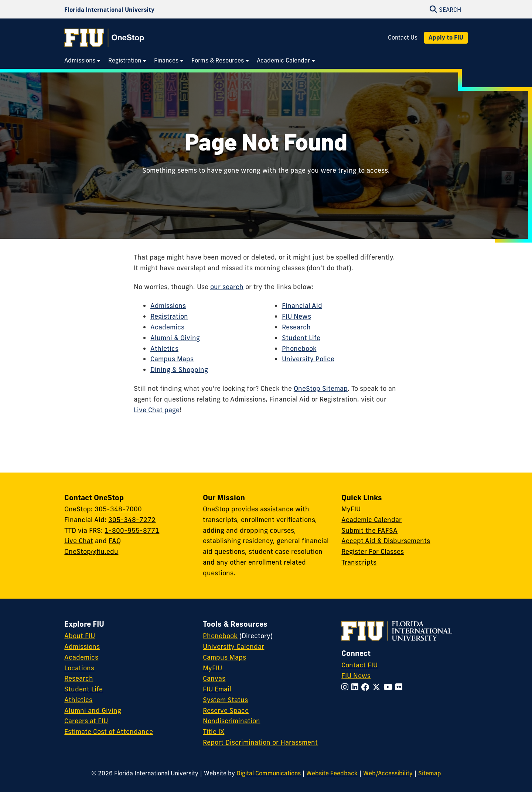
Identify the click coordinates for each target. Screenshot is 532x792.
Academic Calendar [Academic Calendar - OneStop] (371, 520)
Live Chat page (157, 410)
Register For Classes (373, 551)
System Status (225, 700)
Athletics (164, 348)
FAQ (115, 541)
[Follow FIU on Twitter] (378, 687)
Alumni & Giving (175, 338)
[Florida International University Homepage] (109, 9)
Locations (79, 668)
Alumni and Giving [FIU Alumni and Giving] (93, 710)
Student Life (301, 338)
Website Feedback (332, 773)
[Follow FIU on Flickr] (400, 687)
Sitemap (430, 773)
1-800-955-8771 (132, 530)
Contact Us (403, 38)
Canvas (214, 678)
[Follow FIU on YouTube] (389, 687)
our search (227, 287)
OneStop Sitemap (321, 388)
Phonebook (299, 348)
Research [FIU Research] (79, 678)
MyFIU (351, 509)
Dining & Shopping (179, 370)
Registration (169, 316)
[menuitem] (83, 61)
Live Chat (79, 541)
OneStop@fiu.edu (91, 551)
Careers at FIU (86, 721)
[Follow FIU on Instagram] (346, 687)
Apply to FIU (446, 37)
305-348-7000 (118, 509)
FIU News (296, 316)
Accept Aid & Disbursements (386, 541)
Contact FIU (359, 665)
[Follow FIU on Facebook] (367, 687)
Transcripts (359, 562)
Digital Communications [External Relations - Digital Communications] (269, 773)
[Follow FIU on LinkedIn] (356, 687)
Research (296, 327)
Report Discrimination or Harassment (260, 742)
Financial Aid (302, 306)
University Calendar (233, 647)
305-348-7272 (132, 520)
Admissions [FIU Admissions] (82, 647)
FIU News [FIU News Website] (356, 676)
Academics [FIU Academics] (81, 657)
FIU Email (217, 689)
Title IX (214, 732)
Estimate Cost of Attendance (109, 732)
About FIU (80, 636)
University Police (308, 359)
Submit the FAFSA (369, 530)
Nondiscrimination (231, 721)
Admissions (168, 306)
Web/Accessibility (388, 773)
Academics (167, 327)
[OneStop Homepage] (104, 38)
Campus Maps (172, 359)
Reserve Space (226, 710)
